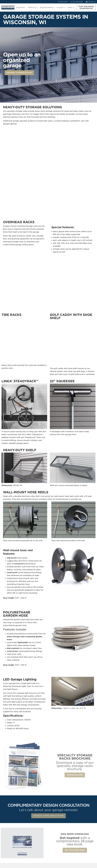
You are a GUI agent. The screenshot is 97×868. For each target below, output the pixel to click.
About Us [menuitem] (69, 830)
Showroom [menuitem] (70, 822)
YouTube (88, 833)
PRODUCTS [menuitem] (32, 8)
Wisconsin (63, 2)
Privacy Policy (30, 856)
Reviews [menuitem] (69, 825)
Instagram (88, 825)
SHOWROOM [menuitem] (20, 8)
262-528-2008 (77, 2)
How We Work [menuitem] (71, 833)
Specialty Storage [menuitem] (56, 832)
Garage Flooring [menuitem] (56, 822)
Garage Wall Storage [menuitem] (54, 829)
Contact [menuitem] (69, 828)
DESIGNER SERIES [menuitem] (46, 8)
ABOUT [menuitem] (70, 8)
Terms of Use (40, 856)
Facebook (88, 822)
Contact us (91, 2)
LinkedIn (88, 828)
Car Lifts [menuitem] (53, 835)
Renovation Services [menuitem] (54, 839)
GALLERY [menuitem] (60, 8)
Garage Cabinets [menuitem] (56, 825)
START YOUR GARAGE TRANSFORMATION (86, 7)
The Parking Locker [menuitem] (54, 844)
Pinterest (88, 830)
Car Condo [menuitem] (54, 848)
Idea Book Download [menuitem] (70, 837)
